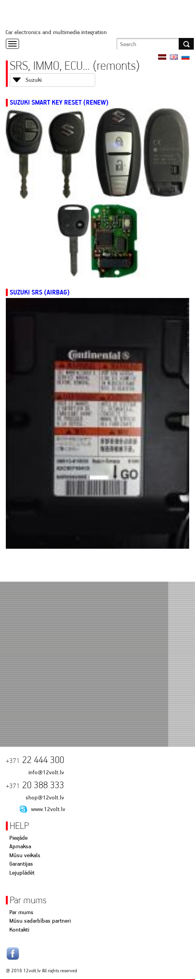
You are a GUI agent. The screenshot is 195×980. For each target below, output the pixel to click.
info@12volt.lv (46, 772)
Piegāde (18, 838)
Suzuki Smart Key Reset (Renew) (59, 102)
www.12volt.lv (48, 809)
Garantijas (21, 864)
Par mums (21, 912)
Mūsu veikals (25, 855)
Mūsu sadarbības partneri (40, 921)
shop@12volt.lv (45, 797)
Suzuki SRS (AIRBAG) (40, 292)
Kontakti (19, 930)
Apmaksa (20, 846)
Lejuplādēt (22, 873)
